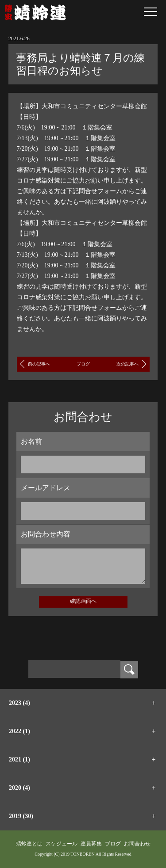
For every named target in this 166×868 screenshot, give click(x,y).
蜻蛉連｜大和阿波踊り (35, 12)
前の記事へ (39, 364)
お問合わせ (137, 844)
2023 (19, 703)
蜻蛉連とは (29, 844)
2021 (19, 759)
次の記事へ (127, 364)
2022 (19, 731)
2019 (21, 816)
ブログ (83, 364)
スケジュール (62, 844)
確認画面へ (83, 601)
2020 (19, 788)
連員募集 (91, 844)
